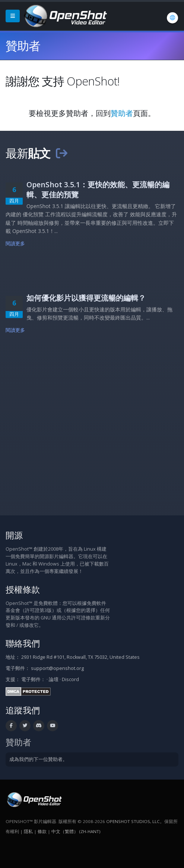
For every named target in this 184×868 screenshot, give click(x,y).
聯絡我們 (23, 643)
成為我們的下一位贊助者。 (38, 759)
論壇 (54, 679)
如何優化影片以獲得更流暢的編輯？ (86, 298)
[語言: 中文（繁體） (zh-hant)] (172, 18)
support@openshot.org (57, 668)
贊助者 (122, 113)
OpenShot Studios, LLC (133, 821)
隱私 (28, 831)
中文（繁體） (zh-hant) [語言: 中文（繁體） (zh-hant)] (76, 831)
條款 (42, 831)
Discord (70, 679)
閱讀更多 (15, 244)
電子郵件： (33, 679)
